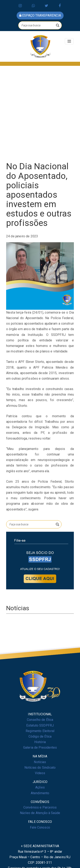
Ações (40, 787)
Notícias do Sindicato (40, 768)
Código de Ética (40, 736)
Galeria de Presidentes (40, 747)
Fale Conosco (40, 827)
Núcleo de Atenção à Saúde (40, 813)
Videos (40, 773)
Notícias (40, 762)
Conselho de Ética (40, 720)
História (40, 742)
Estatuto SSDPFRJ (40, 725)
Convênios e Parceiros (40, 807)
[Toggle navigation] (69, 41)
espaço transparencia (40, 15)
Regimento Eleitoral (40, 731)
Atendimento (40, 793)
